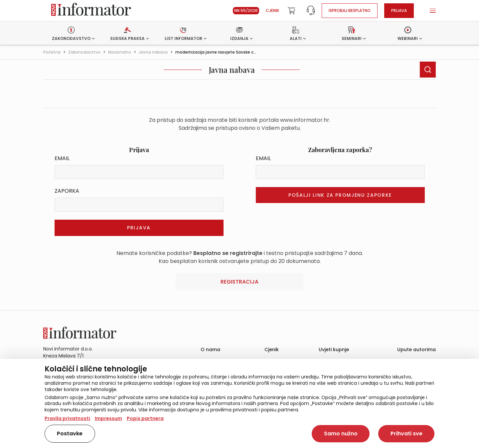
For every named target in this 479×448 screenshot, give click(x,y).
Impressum (108, 418)
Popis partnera (145, 418)
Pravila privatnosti (67, 418)
